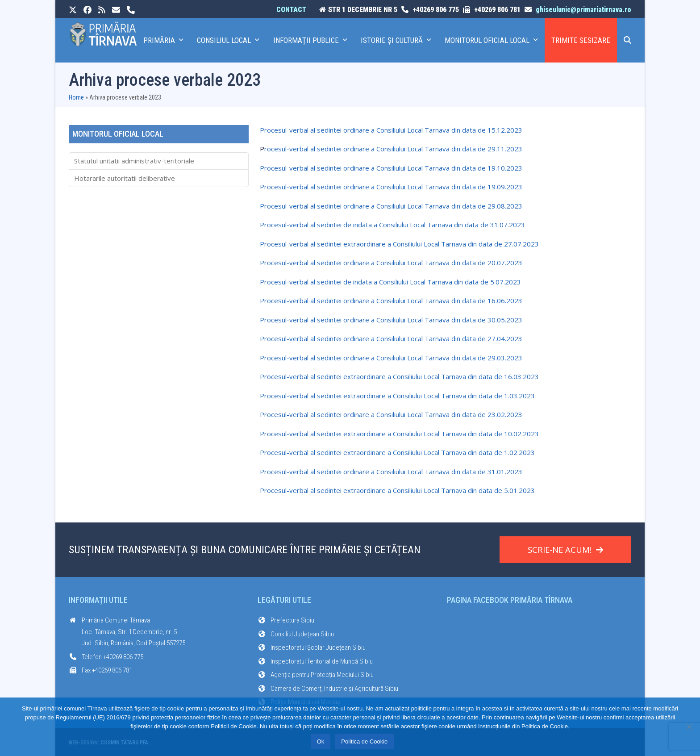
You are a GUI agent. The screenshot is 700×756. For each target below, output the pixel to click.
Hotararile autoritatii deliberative (125, 178)
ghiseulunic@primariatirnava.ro (583, 10)
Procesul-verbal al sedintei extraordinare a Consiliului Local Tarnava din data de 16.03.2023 (399, 376)
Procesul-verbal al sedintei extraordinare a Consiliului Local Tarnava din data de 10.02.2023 (399, 434)
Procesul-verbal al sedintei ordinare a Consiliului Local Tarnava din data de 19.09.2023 (391, 187)
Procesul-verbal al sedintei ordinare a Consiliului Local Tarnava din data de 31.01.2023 (391, 472)
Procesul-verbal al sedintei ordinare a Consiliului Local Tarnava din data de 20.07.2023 (391, 263)
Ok (321, 741)
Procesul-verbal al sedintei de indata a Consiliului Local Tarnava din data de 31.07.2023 (392, 225)
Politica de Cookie (364, 741)
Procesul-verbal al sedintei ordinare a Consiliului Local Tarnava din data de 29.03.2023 (391, 358)
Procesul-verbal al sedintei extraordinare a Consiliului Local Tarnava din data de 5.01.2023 (397, 490)
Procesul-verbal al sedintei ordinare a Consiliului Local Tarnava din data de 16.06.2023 (391, 301)
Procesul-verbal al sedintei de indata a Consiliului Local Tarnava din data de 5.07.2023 (390, 282)
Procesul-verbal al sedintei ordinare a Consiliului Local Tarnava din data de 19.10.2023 (391, 168)
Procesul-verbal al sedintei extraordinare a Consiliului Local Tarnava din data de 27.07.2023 (399, 244)
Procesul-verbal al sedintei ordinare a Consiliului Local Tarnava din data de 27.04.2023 (391, 338)
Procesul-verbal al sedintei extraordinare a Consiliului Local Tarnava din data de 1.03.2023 (397, 396)
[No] (689, 727)
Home (76, 97)
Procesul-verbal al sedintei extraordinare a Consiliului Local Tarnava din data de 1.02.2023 (397, 452)
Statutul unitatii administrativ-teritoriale (134, 161)
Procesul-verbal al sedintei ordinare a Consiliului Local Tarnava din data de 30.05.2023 (391, 320)
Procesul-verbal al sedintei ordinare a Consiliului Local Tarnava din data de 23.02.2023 (391, 414)
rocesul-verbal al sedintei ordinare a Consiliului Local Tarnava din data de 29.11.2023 (393, 149)
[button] (627, 40)
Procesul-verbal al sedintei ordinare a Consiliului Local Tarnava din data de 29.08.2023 (391, 206)
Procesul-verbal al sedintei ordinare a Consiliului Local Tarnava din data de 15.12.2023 (391, 130)
